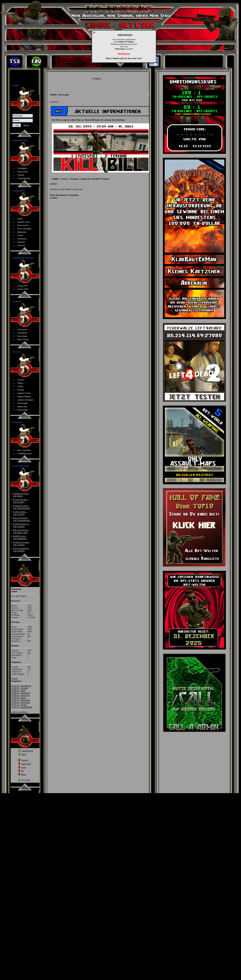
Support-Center (24, 393)
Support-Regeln (24, 396)
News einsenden (24, 229)
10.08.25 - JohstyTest (21, 695)
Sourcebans (22, 336)
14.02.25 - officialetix (21, 700)
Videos (20, 383)
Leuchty (25, 760)
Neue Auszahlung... (21, 550)
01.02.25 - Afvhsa (19, 705)
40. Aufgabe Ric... (21, 501)
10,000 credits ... (20, 513)
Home (20, 219)
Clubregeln (22, 168)
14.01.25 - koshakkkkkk (22, 707)
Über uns (21, 245)
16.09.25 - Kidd (18, 690)
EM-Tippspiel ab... (21, 531)
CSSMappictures (25, 453)
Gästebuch (22, 239)
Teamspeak (22, 333)
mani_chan (26, 764)
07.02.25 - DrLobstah (21, 702)
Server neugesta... (22, 519)
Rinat (24, 774)
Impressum (22, 406)
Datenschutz (23, 410)
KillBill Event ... (20, 537)
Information (23, 172)
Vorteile (21, 175)
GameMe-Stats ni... (21, 525)
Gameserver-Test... (21, 495)
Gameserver (23, 329)
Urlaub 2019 (23, 289)
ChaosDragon (27, 751)
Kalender (21, 242)
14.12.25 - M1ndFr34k (21, 686)
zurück (53, 183)
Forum (20, 235)
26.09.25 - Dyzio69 (20, 688)
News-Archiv (23, 225)
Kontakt (21, 390)
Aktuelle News (24, 222)
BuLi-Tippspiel (24, 450)
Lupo (24, 767)
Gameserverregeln (25, 400)
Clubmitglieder (24, 178)
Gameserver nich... (22, 507)
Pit (22, 771)
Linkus (20, 386)
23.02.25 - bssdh (19, 698)
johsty (24, 754)
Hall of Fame (23, 339)
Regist (26, 125)
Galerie (20, 380)
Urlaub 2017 (23, 286)
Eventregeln (23, 403)
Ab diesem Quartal (21, 543)
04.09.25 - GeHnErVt (21, 693)
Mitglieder (22, 232)
